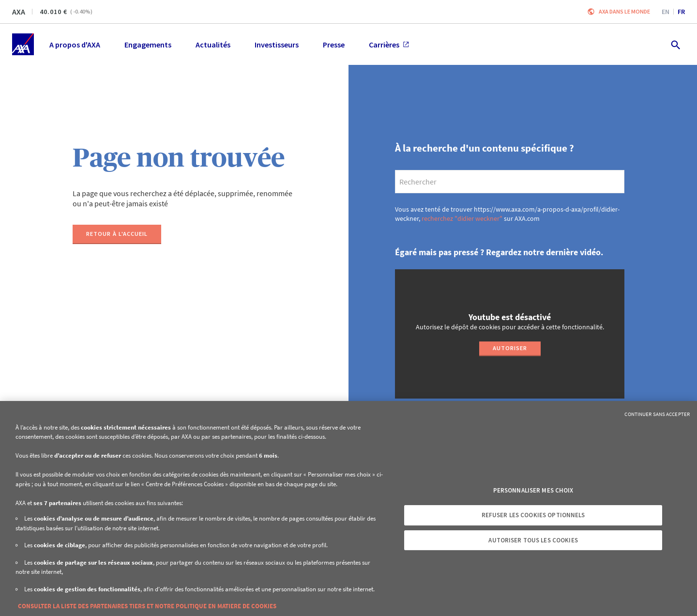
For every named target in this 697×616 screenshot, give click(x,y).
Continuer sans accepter (657, 414)
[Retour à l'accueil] (117, 234)
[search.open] (675, 44)
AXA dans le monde (624, 11)
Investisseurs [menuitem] (277, 45)
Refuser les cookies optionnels (533, 515)
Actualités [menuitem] (213, 45)
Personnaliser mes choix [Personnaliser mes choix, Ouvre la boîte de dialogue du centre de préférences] (533, 490)
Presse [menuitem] (334, 45)
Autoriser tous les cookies (533, 540)
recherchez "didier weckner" (462, 218)
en (666, 12)
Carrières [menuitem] (389, 45)
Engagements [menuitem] (148, 45)
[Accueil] (23, 44)
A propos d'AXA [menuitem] (75, 45)
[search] (510, 182)
